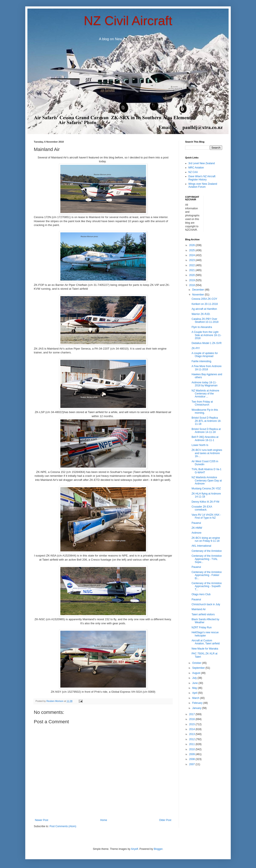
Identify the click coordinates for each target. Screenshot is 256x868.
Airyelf (135, 849)
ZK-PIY (196, 348)
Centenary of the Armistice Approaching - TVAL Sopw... (207, 559)
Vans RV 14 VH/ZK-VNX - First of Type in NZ (206, 516)
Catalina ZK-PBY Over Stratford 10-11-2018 (205, 320)
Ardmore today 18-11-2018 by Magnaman (205, 384)
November (199, 295)
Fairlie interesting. (202, 361)
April (195, 693)
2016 (192, 719)
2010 (192, 749)
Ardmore (196, 533)
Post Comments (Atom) (63, 826)
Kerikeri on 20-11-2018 (205, 304)
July (195, 678)
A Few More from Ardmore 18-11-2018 (207, 368)
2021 (192, 270)
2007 (192, 764)
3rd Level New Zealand (202, 163)
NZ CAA (193, 172)
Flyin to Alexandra (202, 327)
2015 (192, 724)
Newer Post (42, 820)
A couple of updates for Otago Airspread (205, 355)
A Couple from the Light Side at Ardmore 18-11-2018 (206, 335)
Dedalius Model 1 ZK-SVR (207, 343)
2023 (192, 260)
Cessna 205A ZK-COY (204, 299)
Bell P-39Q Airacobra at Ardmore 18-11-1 (205, 438)
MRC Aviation (196, 168)
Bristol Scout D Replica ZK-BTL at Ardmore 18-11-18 (206, 421)
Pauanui (196, 523)
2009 (192, 754)
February (198, 703)
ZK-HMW (197, 528)
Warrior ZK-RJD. (201, 314)
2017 (192, 714)
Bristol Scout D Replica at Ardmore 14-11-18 (206, 431)
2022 (192, 265)
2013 (192, 734)
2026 (192, 245)
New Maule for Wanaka (205, 649)
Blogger (158, 849)
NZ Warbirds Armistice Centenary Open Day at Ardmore (207, 480)
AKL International (201, 546)
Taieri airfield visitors (203, 614)
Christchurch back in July (206, 604)
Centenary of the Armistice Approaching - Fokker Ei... (207, 575)
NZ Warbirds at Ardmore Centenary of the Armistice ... (205, 394)
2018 (192, 285)
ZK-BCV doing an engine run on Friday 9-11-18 (206, 539)
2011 (192, 744)
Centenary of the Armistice (207, 551)
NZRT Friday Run (202, 627)
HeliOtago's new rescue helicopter (205, 634)
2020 (192, 275)
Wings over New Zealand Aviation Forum (203, 185)
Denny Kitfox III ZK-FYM (205, 502)
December (199, 290)
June (195, 683)
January (197, 708)
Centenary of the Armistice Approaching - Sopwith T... (207, 586)
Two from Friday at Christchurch (202, 403)
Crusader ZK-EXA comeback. (202, 508)
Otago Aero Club (201, 594)
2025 (192, 250)
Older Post (165, 820)
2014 (192, 729)
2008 (192, 759)
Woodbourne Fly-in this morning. (205, 411)
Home (104, 820)
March (196, 698)
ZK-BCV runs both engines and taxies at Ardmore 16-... (207, 453)
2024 (192, 255)
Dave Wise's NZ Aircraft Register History (202, 178)
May (195, 688)
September (199, 668)
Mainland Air (199, 609)
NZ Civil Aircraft (128, 21)
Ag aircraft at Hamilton (204, 309)
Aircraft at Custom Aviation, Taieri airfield (206, 642)
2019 (192, 280)
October (197, 663)
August (197, 673)
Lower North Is (200, 445)
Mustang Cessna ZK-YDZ (206, 489)
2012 (192, 739)
